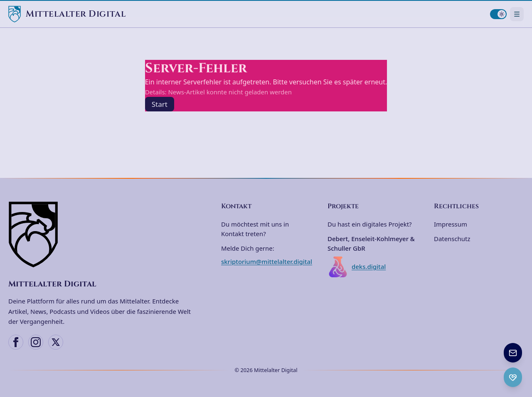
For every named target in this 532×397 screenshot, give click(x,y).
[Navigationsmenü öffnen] (517, 14)
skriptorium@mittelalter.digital (267, 261)
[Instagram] (36, 342)
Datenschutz (452, 239)
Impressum (451, 224)
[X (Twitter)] (56, 342)
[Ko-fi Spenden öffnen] (513, 377)
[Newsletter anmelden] (513, 353)
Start (160, 104)
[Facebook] (16, 342)
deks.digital (357, 267)
